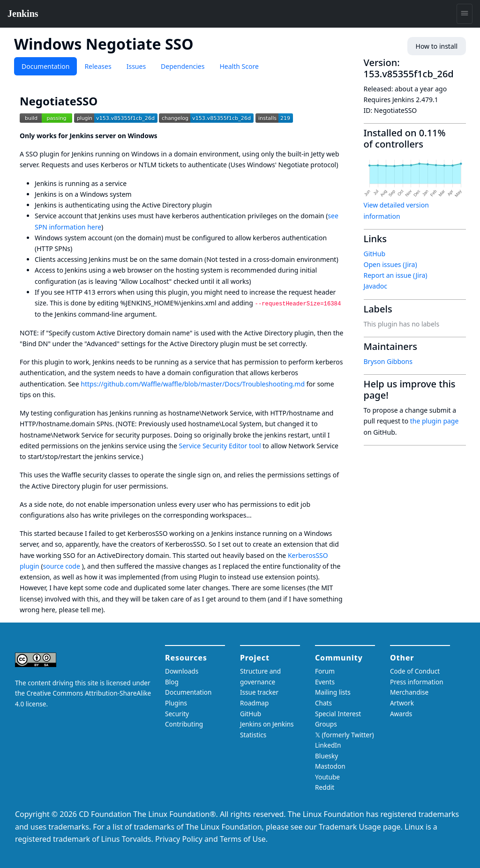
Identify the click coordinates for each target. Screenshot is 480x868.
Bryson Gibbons (388, 361)
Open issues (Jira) (390, 264)
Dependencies (183, 66)
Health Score (239, 66)
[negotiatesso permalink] (104, 101)
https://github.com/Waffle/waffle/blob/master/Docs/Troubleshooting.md (193, 384)
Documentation (45, 66)
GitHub (375, 254)
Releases (98, 66)
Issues (136, 66)
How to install (437, 46)
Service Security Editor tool (220, 446)
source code (62, 566)
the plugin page (435, 421)
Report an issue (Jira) (396, 275)
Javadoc (375, 286)
